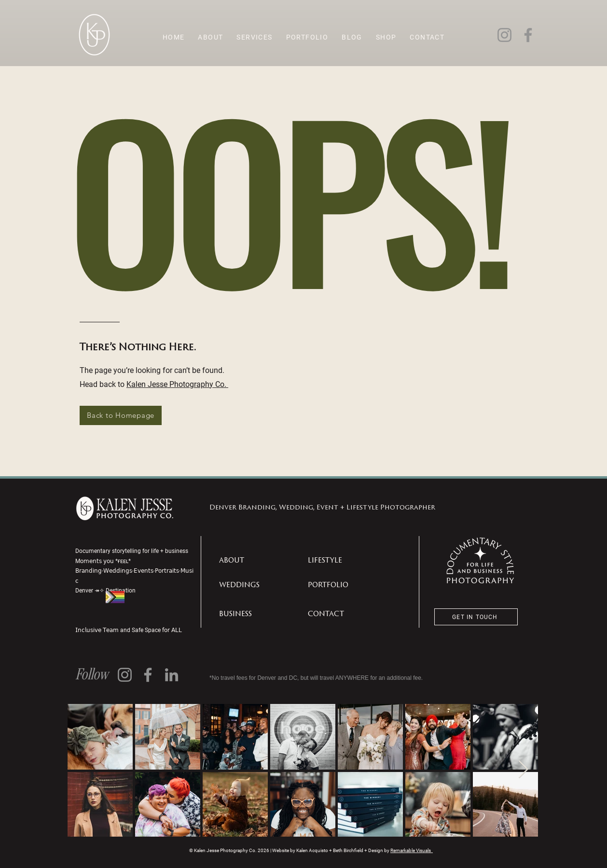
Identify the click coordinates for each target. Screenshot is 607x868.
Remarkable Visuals (412, 850)
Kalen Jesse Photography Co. (177, 384)
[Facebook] (528, 35)
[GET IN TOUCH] (476, 617)
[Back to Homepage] (121, 415)
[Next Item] (523, 770)
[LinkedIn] (172, 675)
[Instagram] (504, 35)
